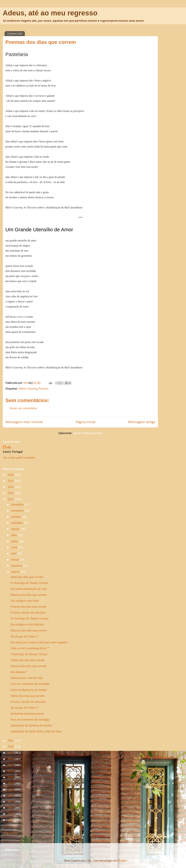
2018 (11, 759)
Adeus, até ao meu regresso (50, 13)
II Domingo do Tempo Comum (29, 654)
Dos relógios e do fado (25, 601)
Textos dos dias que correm (27, 696)
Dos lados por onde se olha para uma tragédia (39, 643)
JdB (8, 448)
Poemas (43, 389)
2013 (11, 790)
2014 (11, 784)
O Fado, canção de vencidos (28, 613)
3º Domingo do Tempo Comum (30, 619)
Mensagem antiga (142, 422)
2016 (11, 771)
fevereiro (17, 566)
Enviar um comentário (23, 408)
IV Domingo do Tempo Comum (29, 583)
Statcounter (10, 833)
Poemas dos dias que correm (28, 607)
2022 (11, 500)
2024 (11, 487)
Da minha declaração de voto (29, 589)
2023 (11, 493)
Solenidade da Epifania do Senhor (31, 726)
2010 (11, 808)
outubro (16, 517)
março (15, 560)
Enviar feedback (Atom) (88, 433)
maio (15, 548)
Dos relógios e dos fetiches (27, 625)
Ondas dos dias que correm (27, 660)
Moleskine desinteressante (27, 714)
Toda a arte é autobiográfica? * (30, 649)
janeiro (16, 572)
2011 (11, 802)
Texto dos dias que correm (27, 577)
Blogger (122, 861)
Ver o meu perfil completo (19, 458)
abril (14, 554)
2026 (11, 475)
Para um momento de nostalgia (30, 684)
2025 (11, 481)
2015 (11, 778)
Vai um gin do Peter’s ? (24, 637)
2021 (11, 741)
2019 (11, 753)
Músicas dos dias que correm (29, 595)
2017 (11, 765)
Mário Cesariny (28, 389)
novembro (18, 511)
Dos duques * (19, 672)
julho (15, 535)
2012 (11, 796)
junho (15, 542)
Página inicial (85, 422)
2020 (11, 747)
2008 (11, 820)
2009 (11, 814)
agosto (16, 529)
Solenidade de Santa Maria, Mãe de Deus (36, 732)
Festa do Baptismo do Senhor (29, 690)
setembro (17, 523)
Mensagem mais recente (24, 422)
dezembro (18, 505)
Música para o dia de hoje (27, 678)
